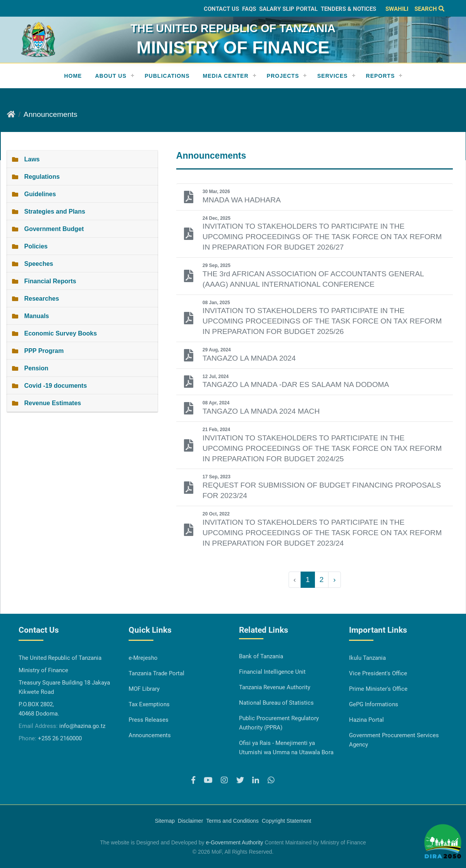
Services (333, 76)
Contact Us (221, 9)
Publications (167, 76)
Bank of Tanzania (261, 656)
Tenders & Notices (348, 9)
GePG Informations (374, 704)
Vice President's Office (378, 673)
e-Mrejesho (143, 658)
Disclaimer (190, 821)
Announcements (150, 735)
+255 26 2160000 (60, 738)
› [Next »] (334, 580)
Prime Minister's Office (378, 689)
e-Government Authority (234, 842)
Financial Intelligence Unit (272, 672)
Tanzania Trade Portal (156, 673)
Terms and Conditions (232, 821)
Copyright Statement (287, 821)
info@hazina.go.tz (82, 726)
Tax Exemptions (149, 704)
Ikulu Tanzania (367, 658)
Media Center (226, 76)
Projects (283, 76)
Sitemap (165, 821)
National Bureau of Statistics (276, 703)
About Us (111, 76)
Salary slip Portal (288, 9)
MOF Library (144, 689)
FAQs (249, 9)
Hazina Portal (366, 720)
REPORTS (381, 76)
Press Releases (149, 720)
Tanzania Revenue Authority (275, 687)
